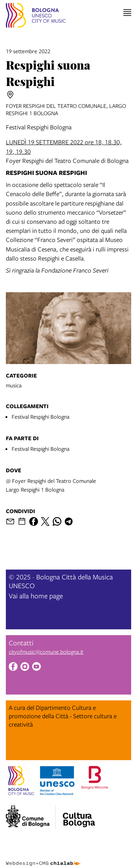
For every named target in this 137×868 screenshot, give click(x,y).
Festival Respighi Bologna (41, 417)
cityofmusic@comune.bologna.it (46, 652)
